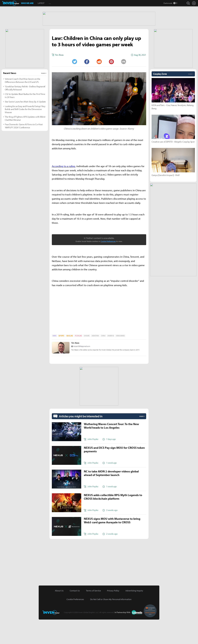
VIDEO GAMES (120, 360)
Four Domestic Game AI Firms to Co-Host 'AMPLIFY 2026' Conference (24, 150)
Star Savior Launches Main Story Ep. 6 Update (25, 126)
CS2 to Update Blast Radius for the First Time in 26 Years (25, 120)
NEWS (54, 360)
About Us (59, 615)
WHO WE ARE (27, 3)
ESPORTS (61, 360)
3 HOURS (87, 360)
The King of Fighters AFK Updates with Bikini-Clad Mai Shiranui (25, 143)
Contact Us (75, 615)
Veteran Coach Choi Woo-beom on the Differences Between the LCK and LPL (23, 105)
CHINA (103, 360)
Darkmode (168, 3)
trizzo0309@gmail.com (82, 371)
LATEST (41, 3)
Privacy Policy (113, 615)
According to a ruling (63, 191)
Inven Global (11, 3)
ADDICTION (95, 360)
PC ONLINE (78, 360)
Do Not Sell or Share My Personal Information (111, 624)
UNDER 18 (111, 360)
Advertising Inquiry (134, 615)
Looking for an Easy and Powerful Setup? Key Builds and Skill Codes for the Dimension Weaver (25, 134)
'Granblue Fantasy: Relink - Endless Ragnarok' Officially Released (25, 112)
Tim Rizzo (75, 367)
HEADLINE (70, 360)
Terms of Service (93, 615)
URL (124, 86)
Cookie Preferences (108, 266)
